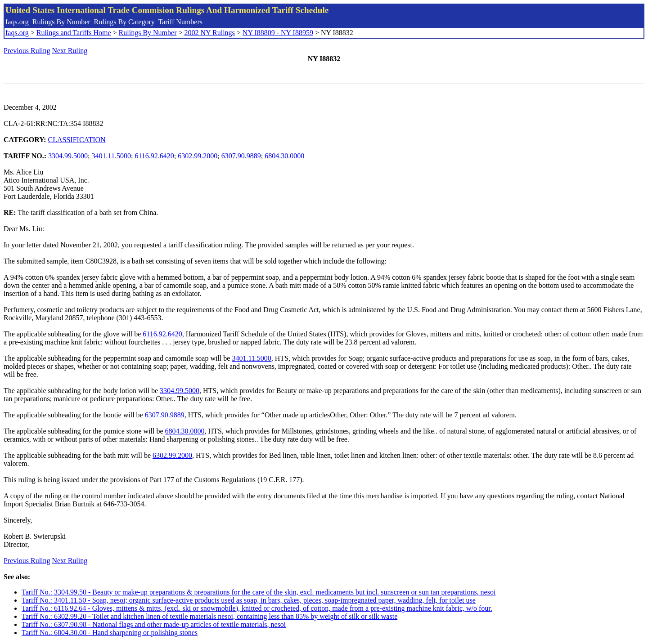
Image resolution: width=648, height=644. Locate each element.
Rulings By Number (61, 22)
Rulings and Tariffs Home (74, 33)
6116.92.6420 (154, 156)
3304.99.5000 (68, 156)
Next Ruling (70, 51)
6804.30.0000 (284, 156)
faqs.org (17, 22)
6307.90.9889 (241, 156)
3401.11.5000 (111, 156)
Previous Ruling (27, 51)
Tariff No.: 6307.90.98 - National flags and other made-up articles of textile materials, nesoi (154, 624)
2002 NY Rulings (210, 33)
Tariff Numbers (180, 22)
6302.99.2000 (198, 156)
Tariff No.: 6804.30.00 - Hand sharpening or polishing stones (110, 633)
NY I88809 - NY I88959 (278, 33)
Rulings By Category (124, 22)
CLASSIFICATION (77, 140)
